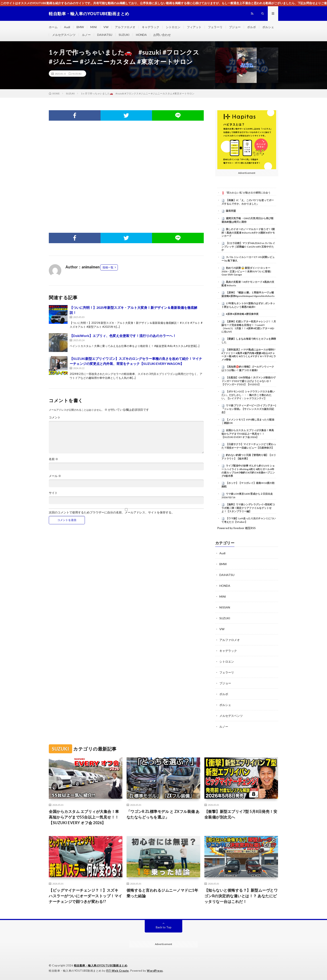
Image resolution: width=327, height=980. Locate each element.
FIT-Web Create (118, 971)
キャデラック (151, 27)
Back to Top (164, 927)
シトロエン (173, 27)
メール (55, 476)
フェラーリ (215, 27)
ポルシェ (268, 27)
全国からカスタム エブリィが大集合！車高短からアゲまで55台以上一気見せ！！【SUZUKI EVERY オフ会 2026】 (248, 434)
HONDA (141, 35)
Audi (67, 27)
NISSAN (225, 607)
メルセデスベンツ (64, 35)
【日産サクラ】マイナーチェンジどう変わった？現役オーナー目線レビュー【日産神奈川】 (249, 446)
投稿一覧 (108, 267)
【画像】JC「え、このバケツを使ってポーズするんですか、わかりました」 (248, 202)
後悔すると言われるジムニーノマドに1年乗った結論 (162, 893)
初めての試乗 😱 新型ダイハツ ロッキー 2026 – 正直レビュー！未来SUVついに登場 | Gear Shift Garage (246, 271)
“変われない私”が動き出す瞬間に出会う (248, 193)
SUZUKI (124, 35)
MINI (94, 27)
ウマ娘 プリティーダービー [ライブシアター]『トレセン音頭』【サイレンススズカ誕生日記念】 (249, 409)
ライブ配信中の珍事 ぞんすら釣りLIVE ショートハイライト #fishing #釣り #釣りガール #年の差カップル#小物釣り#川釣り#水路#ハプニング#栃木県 (248, 471)
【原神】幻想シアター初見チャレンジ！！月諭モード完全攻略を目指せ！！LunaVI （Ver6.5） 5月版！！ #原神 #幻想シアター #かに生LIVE (249, 326)
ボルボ (252, 27)
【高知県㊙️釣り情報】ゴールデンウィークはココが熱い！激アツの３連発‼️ (248, 368)
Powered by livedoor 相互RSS (236, 528)
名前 (53, 459)
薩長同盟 (231, 211)
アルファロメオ (125, 27)
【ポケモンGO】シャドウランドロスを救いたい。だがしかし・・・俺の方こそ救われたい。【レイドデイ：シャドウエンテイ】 (248, 395)
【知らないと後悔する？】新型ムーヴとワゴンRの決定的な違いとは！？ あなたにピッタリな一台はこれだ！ (241, 896)
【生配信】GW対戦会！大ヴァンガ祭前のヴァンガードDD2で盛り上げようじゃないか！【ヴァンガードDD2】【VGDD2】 (248, 381)
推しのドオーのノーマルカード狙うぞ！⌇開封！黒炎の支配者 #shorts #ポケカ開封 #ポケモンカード (248, 233)
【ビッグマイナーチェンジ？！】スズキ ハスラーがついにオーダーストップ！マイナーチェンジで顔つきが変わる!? (86, 896)
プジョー (235, 27)
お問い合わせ (162, 35)
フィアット (194, 27)
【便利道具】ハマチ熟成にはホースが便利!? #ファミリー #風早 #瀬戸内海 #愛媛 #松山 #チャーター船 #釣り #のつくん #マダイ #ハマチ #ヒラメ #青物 (249, 355)
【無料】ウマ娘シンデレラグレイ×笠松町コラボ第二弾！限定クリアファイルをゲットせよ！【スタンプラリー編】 (248, 508)
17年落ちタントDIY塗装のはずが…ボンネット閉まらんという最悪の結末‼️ (248, 305)
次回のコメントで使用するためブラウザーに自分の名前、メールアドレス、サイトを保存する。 (112, 512)
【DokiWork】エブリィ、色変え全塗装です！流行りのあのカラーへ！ (123, 336)
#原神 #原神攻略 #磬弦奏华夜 (242, 314)
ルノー (86, 35)
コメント (55, 417)
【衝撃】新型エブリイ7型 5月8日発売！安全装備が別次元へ (241, 814)
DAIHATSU (105, 35)
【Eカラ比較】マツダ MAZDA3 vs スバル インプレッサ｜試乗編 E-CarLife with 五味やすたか (248, 247)
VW (106, 27)
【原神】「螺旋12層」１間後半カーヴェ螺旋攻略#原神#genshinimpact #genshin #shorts (248, 294)
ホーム (53, 27)
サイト (53, 493)
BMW (80, 27)
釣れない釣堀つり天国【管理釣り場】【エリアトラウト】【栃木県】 (249, 457)
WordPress (155, 971)
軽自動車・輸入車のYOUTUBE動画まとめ (101, 965)
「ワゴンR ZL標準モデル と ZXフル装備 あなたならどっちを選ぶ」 (163, 814)
